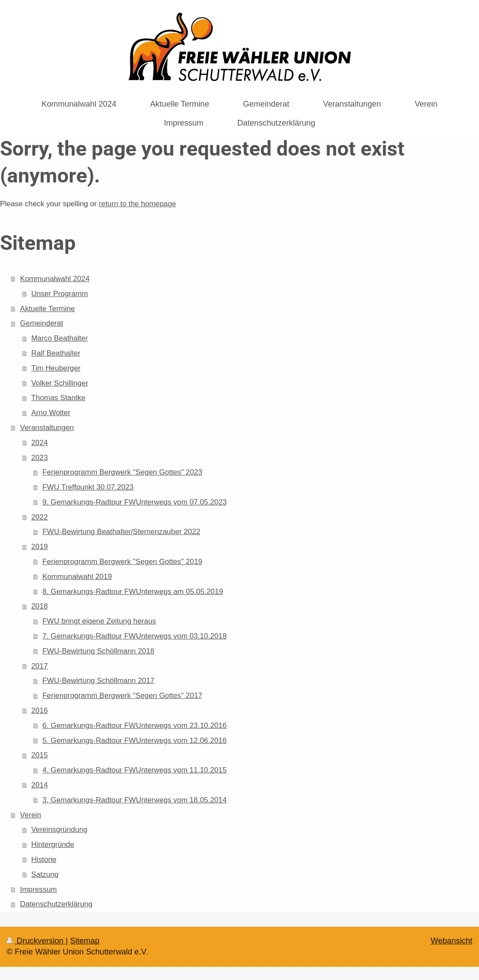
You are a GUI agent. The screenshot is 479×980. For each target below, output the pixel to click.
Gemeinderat (42, 323)
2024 (40, 443)
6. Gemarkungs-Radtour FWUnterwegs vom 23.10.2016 (134, 726)
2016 (40, 711)
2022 (40, 517)
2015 (40, 755)
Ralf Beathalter (56, 353)
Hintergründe (53, 845)
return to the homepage (137, 204)
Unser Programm (60, 294)
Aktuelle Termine (48, 309)
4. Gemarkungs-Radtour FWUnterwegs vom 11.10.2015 (134, 770)
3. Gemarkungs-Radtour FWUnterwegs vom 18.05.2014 (134, 800)
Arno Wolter (51, 413)
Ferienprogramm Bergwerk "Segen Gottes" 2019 (122, 562)
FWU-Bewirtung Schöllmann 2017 (98, 681)
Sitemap (85, 941)
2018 (40, 606)
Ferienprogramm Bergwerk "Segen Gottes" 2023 (122, 472)
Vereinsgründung (59, 830)
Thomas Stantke (58, 398)
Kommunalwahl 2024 (55, 279)
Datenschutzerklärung (56, 904)
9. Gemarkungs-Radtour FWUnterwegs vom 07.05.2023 (134, 502)
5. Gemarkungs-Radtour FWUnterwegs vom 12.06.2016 (134, 741)
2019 (40, 547)
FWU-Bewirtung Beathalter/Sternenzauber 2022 (121, 532)
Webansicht (451, 941)
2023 (40, 458)
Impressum (39, 889)
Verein (31, 815)
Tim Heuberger (56, 368)
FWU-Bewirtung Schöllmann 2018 (98, 651)
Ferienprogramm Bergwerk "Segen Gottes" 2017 (122, 696)
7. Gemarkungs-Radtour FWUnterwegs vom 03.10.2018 (134, 636)
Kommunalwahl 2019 (77, 577)
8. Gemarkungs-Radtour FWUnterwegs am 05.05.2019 (133, 592)
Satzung (45, 874)
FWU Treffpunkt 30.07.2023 (88, 487)
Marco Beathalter (60, 338)
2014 (40, 785)
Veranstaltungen (47, 428)
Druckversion (36, 941)
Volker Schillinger (60, 383)
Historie (44, 859)
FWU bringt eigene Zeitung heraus (99, 621)
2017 (40, 666)
